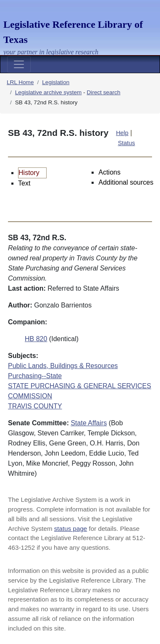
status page (71, 529)
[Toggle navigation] (19, 64)
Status (127, 143)
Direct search (104, 92)
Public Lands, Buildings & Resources (63, 366)
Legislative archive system (49, 92)
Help (122, 133)
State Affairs (89, 423)
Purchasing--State (35, 376)
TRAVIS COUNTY (35, 406)
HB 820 (36, 339)
